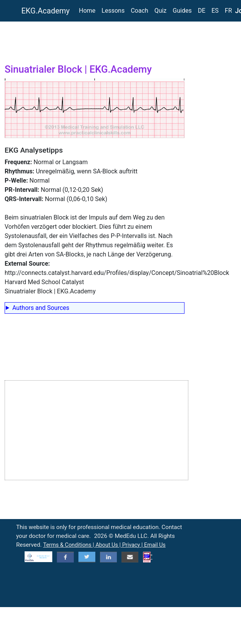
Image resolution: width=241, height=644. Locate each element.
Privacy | (133, 545)
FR (229, 11)
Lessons (113, 11)
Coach (139, 11)
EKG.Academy (46, 11)
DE (202, 11)
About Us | (109, 545)
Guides (182, 11)
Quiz (161, 11)
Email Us (155, 545)
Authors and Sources (41, 308)
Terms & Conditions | (69, 545)
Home (87, 11)
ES (215, 11)
